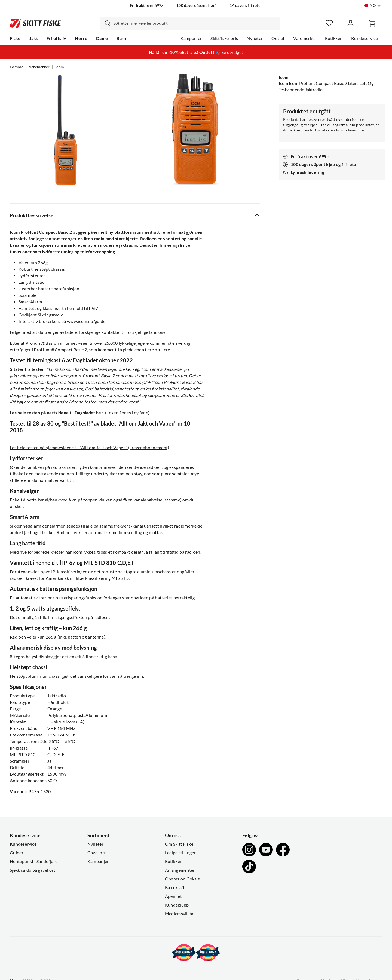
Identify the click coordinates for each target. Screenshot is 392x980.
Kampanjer (191, 38)
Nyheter (255, 38)
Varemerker (305, 38)
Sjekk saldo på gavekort (33, 870)
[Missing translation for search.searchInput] (105, 23)
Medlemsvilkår (179, 914)
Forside (16, 67)
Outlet (278, 38)
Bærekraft (175, 887)
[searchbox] (195, 23)
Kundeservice (365, 38)
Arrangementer (180, 870)
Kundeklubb (177, 905)
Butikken (334, 38)
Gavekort (97, 853)
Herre (81, 38)
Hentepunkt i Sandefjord (34, 861)
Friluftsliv (56, 38)
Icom (60, 67)
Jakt (34, 38)
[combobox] (190, 23)
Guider (17, 853)
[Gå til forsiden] (36, 23)
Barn (121, 38)
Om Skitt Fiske (179, 844)
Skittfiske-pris (224, 38)
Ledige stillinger (180, 853)
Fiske (15, 38)
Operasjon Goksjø (183, 879)
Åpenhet (173, 896)
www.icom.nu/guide (86, 321)
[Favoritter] (329, 23)
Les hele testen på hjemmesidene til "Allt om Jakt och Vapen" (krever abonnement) (90, 448)
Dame (102, 38)
